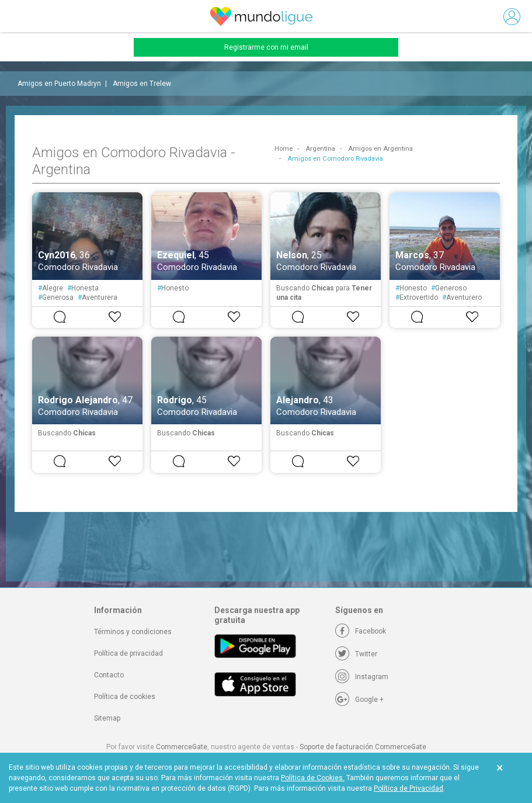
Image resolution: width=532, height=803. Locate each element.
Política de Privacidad (408, 788)
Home (284, 149)
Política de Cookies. (313, 778)
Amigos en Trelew (142, 84)
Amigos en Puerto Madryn (59, 84)
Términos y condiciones (133, 632)
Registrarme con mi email (266, 47)
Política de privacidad (128, 653)
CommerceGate (182, 747)
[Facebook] (361, 631)
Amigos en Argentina (380, 149)
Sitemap (107, 718)
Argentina (320, 149)
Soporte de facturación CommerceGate (363, 747)
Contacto (109, 675)
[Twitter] (356, 654)
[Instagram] (362, 677)
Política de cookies (125, 697)
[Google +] (359, 700)
